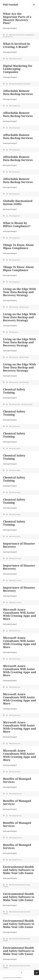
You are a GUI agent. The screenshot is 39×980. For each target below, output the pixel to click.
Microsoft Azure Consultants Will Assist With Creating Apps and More (19, 614)
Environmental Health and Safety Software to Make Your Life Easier (19, 870)
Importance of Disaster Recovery (19, 545)
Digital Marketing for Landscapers (21, 84)
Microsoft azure (16, 631)
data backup (15, 307)
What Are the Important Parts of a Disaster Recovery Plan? (17, 18)
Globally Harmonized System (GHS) (18, 202)
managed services (16, 794)
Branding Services (16, 59)
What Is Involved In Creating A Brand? (16, 45)
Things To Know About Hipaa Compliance (18, 246)
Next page (37, 973)
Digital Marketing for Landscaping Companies (18, 69)
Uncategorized (15, 106)
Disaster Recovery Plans (18, 35)
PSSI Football (11, 5)
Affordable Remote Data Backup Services (18, 92)
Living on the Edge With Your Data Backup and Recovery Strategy (19, 292)
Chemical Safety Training (14, 391)
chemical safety (16, 404)
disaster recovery (16, 558)
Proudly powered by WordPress (12, 978)
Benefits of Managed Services (17, 780)
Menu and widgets (34, 7)
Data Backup (25, 307)
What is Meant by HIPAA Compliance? (17, 224)
